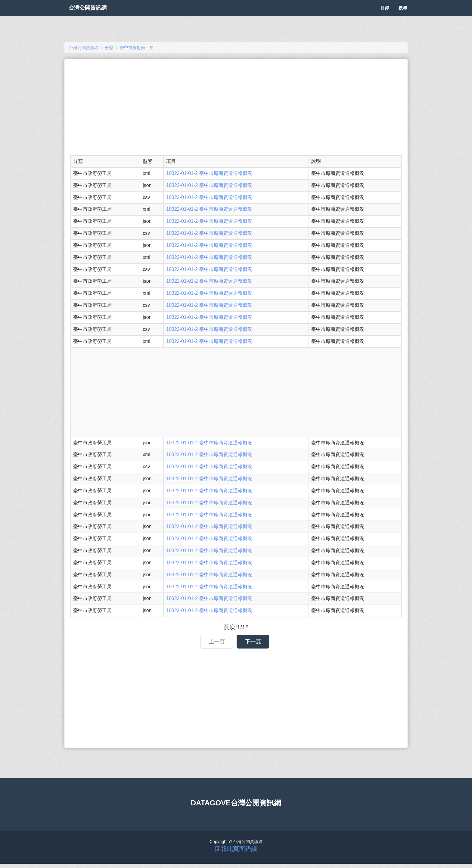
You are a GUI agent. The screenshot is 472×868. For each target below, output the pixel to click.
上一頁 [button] (217, 642)
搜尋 (403, 15)
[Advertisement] (236, 107)
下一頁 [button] (253, 642)
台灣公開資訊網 (94, 15)
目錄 (385, 15)
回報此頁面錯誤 (236, 849)
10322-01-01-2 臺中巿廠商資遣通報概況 (209, 173)
